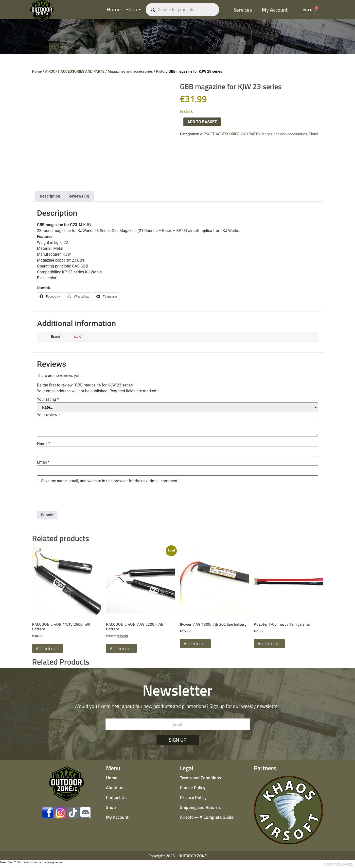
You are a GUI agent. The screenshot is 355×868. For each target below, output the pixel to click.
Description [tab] (50, 196)
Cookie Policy (193, 788)
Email (43, 462)
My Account (275, 10)
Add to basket (202, 122)
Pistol (161, 71)
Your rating (48, 400)
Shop (133, 10)
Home (114, 10)
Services (243, 10)
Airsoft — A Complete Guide (207, 817)
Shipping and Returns (200, 807)
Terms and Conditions (200, 778)
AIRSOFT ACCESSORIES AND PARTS (75, 71)
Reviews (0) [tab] (79, 196)
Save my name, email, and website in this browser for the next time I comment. (110, 481)
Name (44, 444)
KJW (78, 337)
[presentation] (74, 499)
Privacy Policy (193, 797)
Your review (48, 415)
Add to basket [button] (47, 649)
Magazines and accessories (130, 71)
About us (115, 788)
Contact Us (116, 797)
